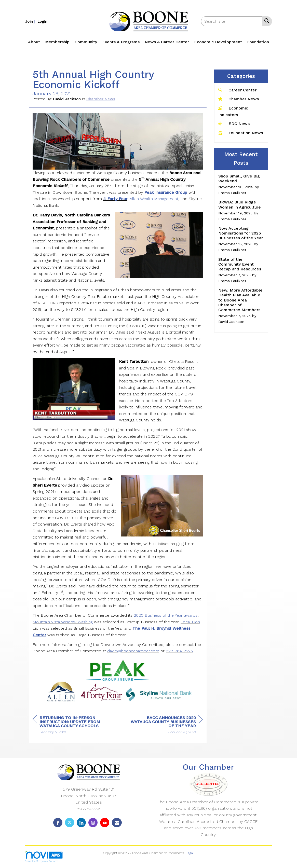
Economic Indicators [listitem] (233, 111)
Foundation (258, 42)
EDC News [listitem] (234, 123)
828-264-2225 (179, 651)
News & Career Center (167, 42)
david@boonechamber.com (133, 651)
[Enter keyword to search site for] (232, 21)
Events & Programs (121, 42)
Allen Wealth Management (154, 199)
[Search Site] (266, 21)
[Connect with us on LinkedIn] (81, 823)
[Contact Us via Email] (117, 823)
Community (86, 42)
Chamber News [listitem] (239, 99)
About (34, 42)
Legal (190, 853)
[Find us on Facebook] (58, 823)
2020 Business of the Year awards (166, 615)
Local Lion (190, 622)
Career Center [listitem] (237, 90)
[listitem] (31, 21)
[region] (165, 726)
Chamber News (101, 99)
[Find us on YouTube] (105, 823)
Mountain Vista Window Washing (63, 622)
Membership (57, 42)
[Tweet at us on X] (70, 823)
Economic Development (218, 42)
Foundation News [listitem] (241, 133)
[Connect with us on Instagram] (93, 823)
